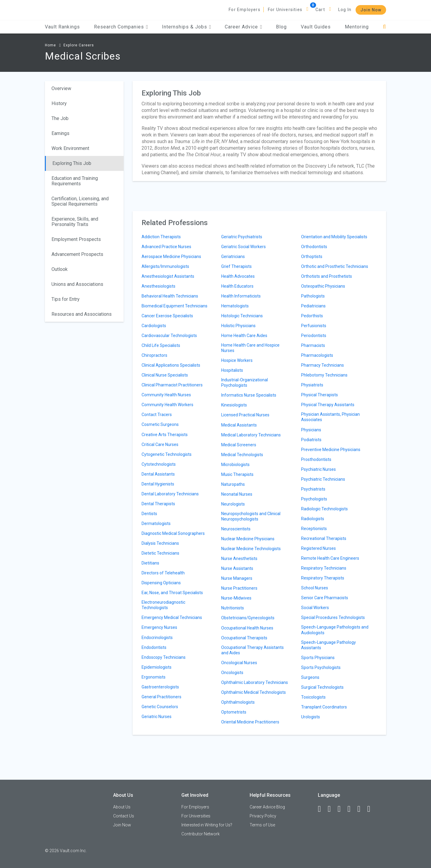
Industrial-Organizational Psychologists (245, 383)
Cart (320, 10)
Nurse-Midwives (236, 598)
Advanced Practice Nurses (166, 247)
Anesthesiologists (158, 286)
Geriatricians (233, 257)
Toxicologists (313, 697)
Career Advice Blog (267, 807)
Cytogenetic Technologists (167, 454)
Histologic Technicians (242, 316)
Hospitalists (232, 370)
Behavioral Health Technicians (170, 296)
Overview (61, 88)
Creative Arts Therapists (165, 435)
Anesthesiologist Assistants (168, 276)
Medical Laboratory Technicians (251, 435)
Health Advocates (238, 276)
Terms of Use (262, 825)
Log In (345, 10)
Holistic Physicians (238, 326)
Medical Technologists (242, 455)
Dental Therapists (158, 504)
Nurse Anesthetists (239, 559)
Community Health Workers (167, 405)
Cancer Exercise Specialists (167, 316)
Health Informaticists (241, 296)
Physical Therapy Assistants (328, 405)
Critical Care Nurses (160, 444)
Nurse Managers (237, 578)
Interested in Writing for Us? (207, 825)
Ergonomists (154, 677)
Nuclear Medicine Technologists (251, 549)
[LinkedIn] (332, 809)
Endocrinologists (157, 638)
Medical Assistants (239, 425)
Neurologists (233, 504)
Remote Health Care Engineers (330, 558)
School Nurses (315, 588)
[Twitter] (342, 809)
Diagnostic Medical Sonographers (173, 533)
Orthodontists (314, 247)
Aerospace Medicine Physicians (171, 257)
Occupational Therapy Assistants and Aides (252, 650)
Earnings (60, 133)
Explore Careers (79, 45)
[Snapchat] (371, 809)
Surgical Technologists (322, 687)
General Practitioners (161, 697)
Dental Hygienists (158, 484)
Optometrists (234, 712)
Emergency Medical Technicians (172, 617)
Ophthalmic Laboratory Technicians (255, 682)
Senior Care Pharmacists (325, 598)
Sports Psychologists (321, 667)
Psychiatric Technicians (323, 479)
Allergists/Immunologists (165, 266)
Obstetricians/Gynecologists (248, 618)
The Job (60, 118)
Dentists (149, 514)
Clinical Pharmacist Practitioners (172, 385)
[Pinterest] (362, 809)
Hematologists (235, 306)
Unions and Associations (77, 284)
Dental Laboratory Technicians (170, 494)
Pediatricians (313, 306)
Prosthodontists (316, 459)
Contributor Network (201, 834)
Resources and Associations (82, 314)
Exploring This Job (72, 163)
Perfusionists (314, 326)
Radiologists (313, 519)
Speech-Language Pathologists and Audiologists (335, 630)
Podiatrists (311, 440)
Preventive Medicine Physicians (331, 450)
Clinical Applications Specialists (171, 365)
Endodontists (154, 647)
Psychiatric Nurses (318, 469)
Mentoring (357, 27)
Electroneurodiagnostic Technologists (163, 605)
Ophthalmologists (238, 702)
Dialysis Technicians (160, 543)
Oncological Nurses (239, 663)
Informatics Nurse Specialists (249, 395)
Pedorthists (312, 316)
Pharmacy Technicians (323, 365)
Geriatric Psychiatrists (242, 237)
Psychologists (314, 499)
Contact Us (124, 816)
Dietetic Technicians (160, 553)
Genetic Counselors (160, 707)
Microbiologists (235, 465)
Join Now (371, 10)
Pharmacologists (317, 355)
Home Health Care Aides (244, 336)
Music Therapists (237, 474)
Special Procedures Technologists (333, 617)
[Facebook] (322, 809)
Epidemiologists (157, 667)
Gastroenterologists (160, 687)
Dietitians (150, 563)
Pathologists (313, 296)
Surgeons (310, 677)
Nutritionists (233, 608)
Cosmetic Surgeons (160, 424)
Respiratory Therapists (323, 578)
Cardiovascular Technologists (169, 336)
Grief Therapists (236, 266)
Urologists (311, 717)
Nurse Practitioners (239, 588)
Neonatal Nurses (237, 494)
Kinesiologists (234, 405)
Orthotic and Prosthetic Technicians (335, 266)
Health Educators (237, 286)
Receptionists (314, 529)
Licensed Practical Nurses (245, 415)
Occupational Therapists (244, 638)
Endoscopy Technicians (164, 657)
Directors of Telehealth (163, 573)
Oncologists (232, 673)
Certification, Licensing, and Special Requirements (80, 201)
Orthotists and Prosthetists (327, 276)
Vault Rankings (62, 27)
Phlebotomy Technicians (324, 375)
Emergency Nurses (159, 627)
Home (50, 45)
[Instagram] (352, 809)
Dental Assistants (158, 474)
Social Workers (315, 608)
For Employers (245, 10)
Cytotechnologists (159, 464)
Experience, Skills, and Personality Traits (75, 222)
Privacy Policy (263, 816)
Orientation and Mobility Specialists (334, 237)
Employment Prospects (76, 239)
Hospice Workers (237, 360)
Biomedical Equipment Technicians (174, 306)
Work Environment (70, 148)
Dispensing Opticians (161, 583)
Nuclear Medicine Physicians (248, 539)
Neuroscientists (236, 529)
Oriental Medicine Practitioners (250, 722)
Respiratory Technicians (324, 568)
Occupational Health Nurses (247, 628)
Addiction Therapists (161, 237)
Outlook (60, 269)
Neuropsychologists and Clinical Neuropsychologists (251, 516)
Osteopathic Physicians (323, 286)
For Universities (285, 10)
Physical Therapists (320, 395)
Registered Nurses (318, 548)
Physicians (311, 430)
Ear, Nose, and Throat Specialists (172, 593)
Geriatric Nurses (157, 717)
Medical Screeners (239, 445)
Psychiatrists (313, 489)
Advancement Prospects (77, 254)
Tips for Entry (66, 299)
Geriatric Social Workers (243, 247)
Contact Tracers (157, 415)
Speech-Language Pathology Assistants (328, 645)
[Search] (384, 27)
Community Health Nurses (166, 395)
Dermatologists (156, 523)
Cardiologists (154, 326)
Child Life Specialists (161, 345)
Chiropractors (154, 355)
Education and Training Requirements (75, 181)
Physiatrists (312, 385)
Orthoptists (312, 257)
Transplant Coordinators (324, 707)
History (59, 103)
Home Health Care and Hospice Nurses (250, 348)
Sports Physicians (318, 658)
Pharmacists (313, 345)
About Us (122, 807)
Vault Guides (316, 27)
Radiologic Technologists (324, 509)
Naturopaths (233, 484)
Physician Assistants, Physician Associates (330, 417)
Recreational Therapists (324, 538)
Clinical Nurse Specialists (165, 375)
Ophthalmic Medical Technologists (254, 692)
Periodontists (314, 336)
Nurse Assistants (237, 568)
